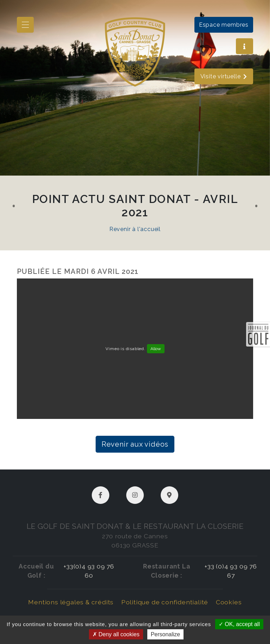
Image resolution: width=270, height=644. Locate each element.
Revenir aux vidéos (135, 444)
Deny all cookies (116, 634)
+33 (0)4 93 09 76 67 (231, 571)
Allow (156, 349)
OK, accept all (239, 624)
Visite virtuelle (224, 76)
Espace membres (224, 25)
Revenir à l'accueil (135, 229)
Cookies (229, 602)
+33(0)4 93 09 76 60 (89, 571)
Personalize (166, 634)
